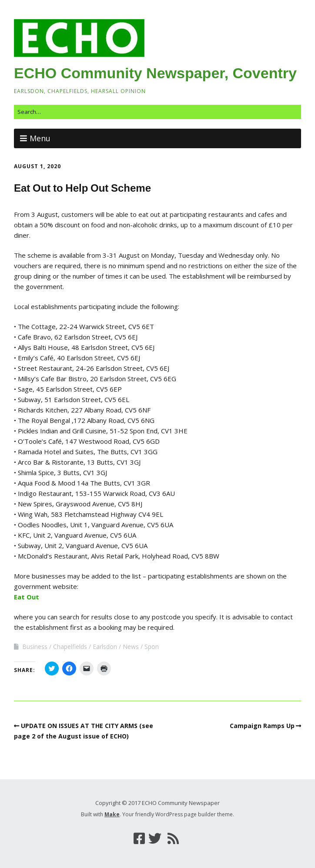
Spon (152, 647)
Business (35, 647)
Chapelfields (70, 647)
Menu (40, 138)
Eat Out (27, 597)
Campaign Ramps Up (262, 726)
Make (112, 814)
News (131, 647)
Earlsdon (105, 647)
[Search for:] (157, 112)
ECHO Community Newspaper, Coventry (155, 73)
